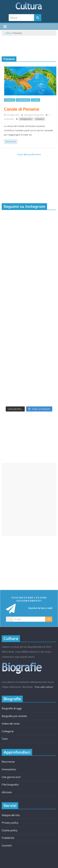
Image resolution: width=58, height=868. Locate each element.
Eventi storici (23, 100)
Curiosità (10, 100)
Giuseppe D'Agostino (34, 115)
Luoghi (35, 100)
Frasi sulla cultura (44, 687)
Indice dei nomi (11, 724)
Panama (40, 119)
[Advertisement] (29, 500)
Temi (5, 739)
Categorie (8, 731)
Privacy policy (10, 823)
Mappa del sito (11, 815)
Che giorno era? (11, 777)
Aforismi (7, 792)
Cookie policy (10, 830)
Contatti (7, 845)
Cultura (8, 33)
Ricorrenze (8, 762)
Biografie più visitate (14, 716)
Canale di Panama (22, 109)
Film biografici (10, 785)
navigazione (26, 119)
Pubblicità (8, 838)
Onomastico (9, 769)
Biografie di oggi (12, 708)
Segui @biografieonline (29, 154)
